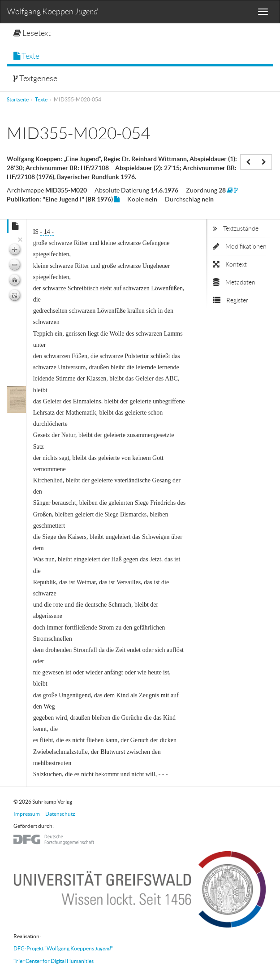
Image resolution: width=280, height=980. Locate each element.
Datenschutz (60, 814)
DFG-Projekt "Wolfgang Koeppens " (63, 948)
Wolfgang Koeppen (52, 12)
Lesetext (32, 33)
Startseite (18, 99)
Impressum (27, 814)
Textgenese (35, 79)
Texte (26, 56)
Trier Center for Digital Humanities (54, 961)
